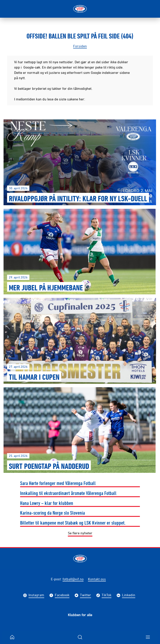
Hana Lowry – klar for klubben (47, 503)
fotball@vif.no (73, 579)
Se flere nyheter (80, 533)
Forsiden (80, 46)
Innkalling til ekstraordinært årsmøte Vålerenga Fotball (68, 493)
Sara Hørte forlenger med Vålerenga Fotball (58, 483)
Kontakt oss (97, 579)
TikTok (107, 595)
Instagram (36, 595)
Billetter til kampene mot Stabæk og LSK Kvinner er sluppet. (73, 523)
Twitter (86, 595)
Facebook (62, 595)
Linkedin (129, 595)
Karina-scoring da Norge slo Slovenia (52, 513)
